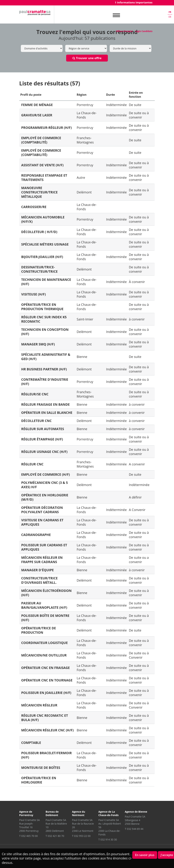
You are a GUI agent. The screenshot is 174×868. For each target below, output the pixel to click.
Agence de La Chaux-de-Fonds (108, 813)
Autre (81, 178)
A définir (135, 497)
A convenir (137, 464)
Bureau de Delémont (52, 813)
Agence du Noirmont (78, 813)
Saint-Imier (85, 319)
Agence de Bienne (136, 812)
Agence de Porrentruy (26, 813)
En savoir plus (145, 855)
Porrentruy (85, 105)
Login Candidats (144, 31)
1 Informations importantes (134, 2)
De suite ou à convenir (139, 115)
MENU (116, 15)
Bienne (82, 357)
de (170, 17)
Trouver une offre (87, 58)
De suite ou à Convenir (139, 655)
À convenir (137, 282)
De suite (135, 105)
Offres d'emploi (124, 31)
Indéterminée (117, 105)
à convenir (137, 319)
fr (170, 12)
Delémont (84, 192)
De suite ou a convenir (139, 560)
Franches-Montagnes (85, 140)
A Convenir (137, 510)
